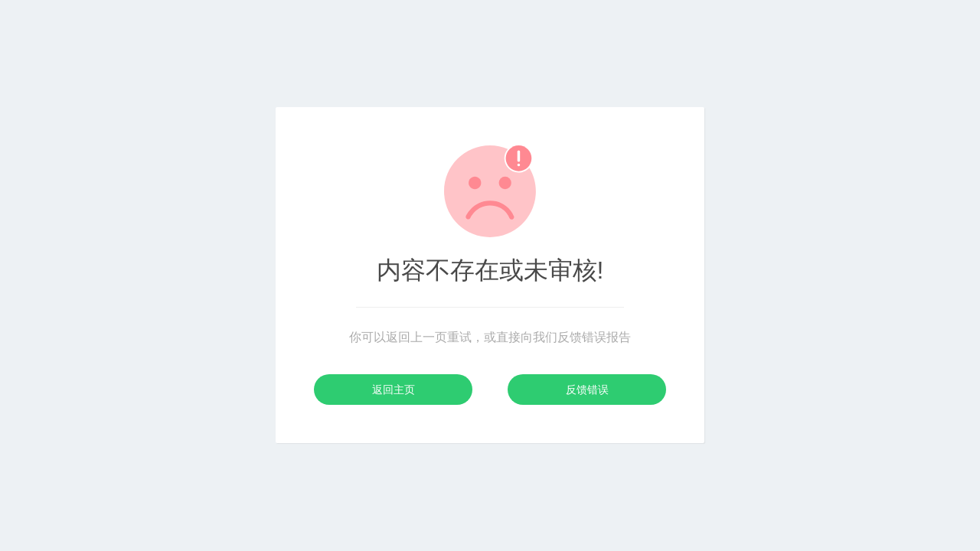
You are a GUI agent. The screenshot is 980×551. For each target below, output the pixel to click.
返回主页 (394, 390)
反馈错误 (587, 390)
